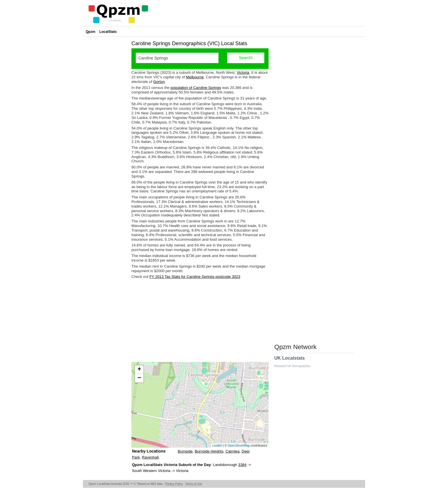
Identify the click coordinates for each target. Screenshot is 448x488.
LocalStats (108, 32)
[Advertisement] (200, 320)
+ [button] (139, 370)
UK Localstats (295, 362)
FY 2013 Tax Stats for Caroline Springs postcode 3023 (195, 277)
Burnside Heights (209, 451)
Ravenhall (150, 457)
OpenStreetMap (239, 445)
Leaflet (217, 445)
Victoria (243, 72)
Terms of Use (194, 484)
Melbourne (195, 77)
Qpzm (90, 32)
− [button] (139, 378)
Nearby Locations (149, 451)
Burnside (185, 451)
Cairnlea (232, 451)
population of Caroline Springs (196, 88)
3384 (242, 465)
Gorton (159, 82)
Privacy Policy (174, 484)
